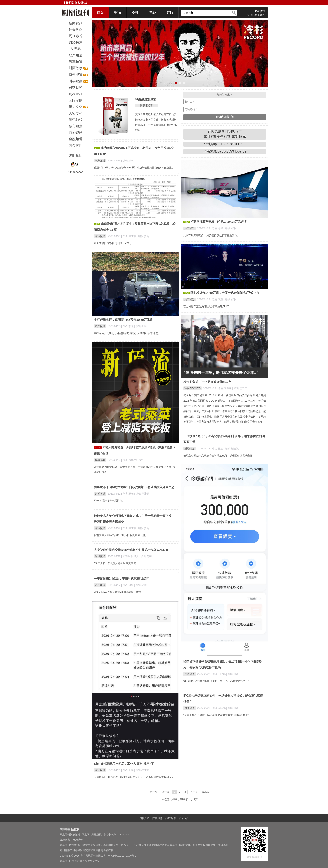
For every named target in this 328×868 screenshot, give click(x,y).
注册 (264, 11)
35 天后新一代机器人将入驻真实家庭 (115, 563)
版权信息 (65, 840)
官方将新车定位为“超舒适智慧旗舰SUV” (206, 306)
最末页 (206, 792)
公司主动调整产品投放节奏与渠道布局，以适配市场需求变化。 (219, 456)
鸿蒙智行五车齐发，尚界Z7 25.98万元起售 (219, 222)
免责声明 (78, 840)
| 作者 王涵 (217, 449)
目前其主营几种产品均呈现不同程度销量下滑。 (121, 535)
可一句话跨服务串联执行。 (109, 501)
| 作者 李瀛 (128, 326)
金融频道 (190, 674)
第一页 (154, 792)
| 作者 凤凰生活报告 (132, 460)
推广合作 (171, 818)
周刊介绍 (144, 818)
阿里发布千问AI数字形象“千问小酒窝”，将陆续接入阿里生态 (134, 487)
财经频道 (100, 236)
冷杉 (135, 13)
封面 (118, 13)
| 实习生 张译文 (130, 556)
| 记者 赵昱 (217, 228)
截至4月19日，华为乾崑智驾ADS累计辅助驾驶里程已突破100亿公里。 (134, 168)
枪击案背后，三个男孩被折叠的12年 (207, 382)
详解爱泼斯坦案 (146, 100)
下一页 (194, 792)
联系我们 (184, 818)
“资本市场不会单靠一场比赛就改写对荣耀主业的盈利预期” (216, 715)
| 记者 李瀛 (217, 299)
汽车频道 (100, 161)
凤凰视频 (100, 460)
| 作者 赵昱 (128, 585)
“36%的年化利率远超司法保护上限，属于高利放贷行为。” (216, 681)
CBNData (123, 835)
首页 (100, 13)
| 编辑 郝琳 (127, 161)
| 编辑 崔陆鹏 (231, 449)
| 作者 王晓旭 (218, 674)
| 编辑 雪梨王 (240, 388)
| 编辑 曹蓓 (143, 236)
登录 (257, 11)
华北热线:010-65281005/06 (225, 144)
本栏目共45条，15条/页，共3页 (180, 800)
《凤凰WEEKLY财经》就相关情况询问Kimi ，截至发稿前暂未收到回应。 (135, 777)
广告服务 (157, 818)
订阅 (170, 13)
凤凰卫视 (96, 835)
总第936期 (146, 105)
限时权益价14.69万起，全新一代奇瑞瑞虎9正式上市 (225, 293)
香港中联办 (110, 835)
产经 (152, 13)
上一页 (165, 792)
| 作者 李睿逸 (224, 388)
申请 (74, 829)
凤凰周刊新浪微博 (70, 835)
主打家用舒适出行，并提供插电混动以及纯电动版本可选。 (127, 333)
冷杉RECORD (193, 388)
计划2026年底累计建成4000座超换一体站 (117, 592)
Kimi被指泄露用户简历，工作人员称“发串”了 (124, 764)
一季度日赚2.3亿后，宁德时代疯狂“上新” (121, 579)
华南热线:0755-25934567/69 (225, 151)
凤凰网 (86, 835)
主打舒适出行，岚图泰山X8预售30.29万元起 (123, 320)
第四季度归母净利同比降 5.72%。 (113, 243)
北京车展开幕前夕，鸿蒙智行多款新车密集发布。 (211, 235)
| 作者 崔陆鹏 (129, 236)
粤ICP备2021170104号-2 (122, 856)
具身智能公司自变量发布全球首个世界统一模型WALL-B (131, 550)
